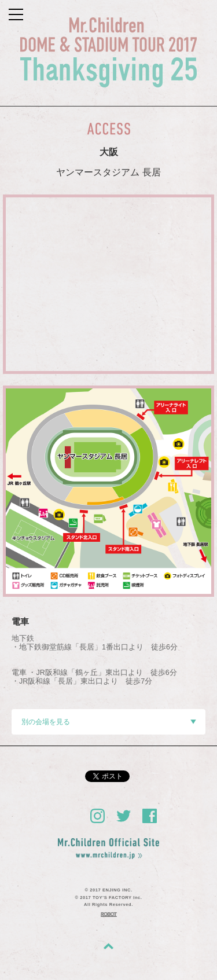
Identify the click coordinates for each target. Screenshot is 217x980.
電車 (20, 622)
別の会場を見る (109, 722)
